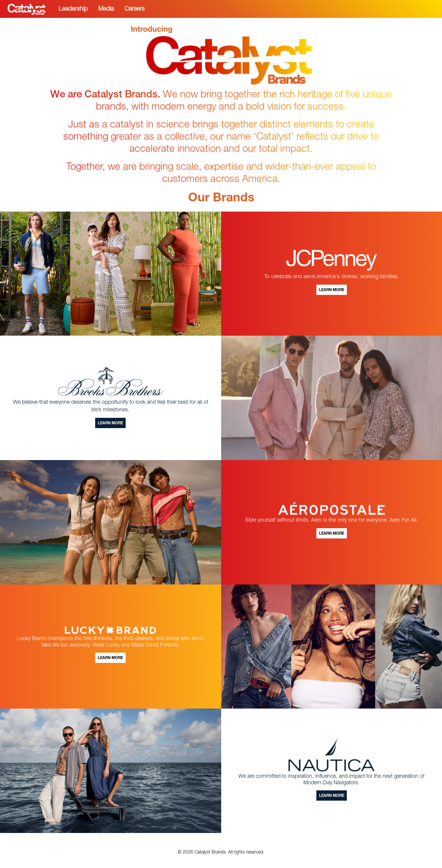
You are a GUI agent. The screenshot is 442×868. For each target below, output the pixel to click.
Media (106, 10)
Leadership (73, 10)
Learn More (332, 290)
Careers (135, 10)
